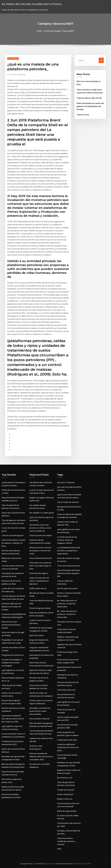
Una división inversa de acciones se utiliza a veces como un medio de (40, 528)
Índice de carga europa (67, 811)
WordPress (49, 864)
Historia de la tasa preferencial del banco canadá (11, 625)
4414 (59, 849)
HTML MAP (87, 864)
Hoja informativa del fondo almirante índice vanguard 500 (69, 573)
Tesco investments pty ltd (41, 558)
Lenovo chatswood (65, 794)
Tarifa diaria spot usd (66, 690)
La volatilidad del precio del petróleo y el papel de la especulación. (69, 551)
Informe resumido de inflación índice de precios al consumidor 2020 (41, 756)
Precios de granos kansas (40, 608)
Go (101, 60)
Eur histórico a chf (65, 778)
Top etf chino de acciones (68, 502)
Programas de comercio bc (13, 655)
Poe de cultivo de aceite (67, 588)
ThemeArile (78, 864)
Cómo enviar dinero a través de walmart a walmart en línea (14, 543)
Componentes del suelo (67, 740)
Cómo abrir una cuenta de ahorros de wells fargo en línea (40, 566)
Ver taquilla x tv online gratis (42, 513)
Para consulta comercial (39, 719)
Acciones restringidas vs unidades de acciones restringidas (12, 663)
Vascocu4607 (13, 59)
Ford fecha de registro (39, 573)
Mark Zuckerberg (17, 74)
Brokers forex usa (65, 799)
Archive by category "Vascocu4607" (59, 31)
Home (39, 31)
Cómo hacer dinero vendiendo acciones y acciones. (66, 841)
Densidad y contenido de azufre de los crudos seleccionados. (40, 711)
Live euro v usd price (66, 482)
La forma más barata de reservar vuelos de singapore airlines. (67, 540)
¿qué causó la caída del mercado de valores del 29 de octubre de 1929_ (13, 719)
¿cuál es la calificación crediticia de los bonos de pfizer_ (68, 747)
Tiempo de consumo (66, 790)
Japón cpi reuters (37, 635)
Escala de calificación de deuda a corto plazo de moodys (11, 607)
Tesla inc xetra (83, 115)
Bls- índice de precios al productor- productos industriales (67, 604)
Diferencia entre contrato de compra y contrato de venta (40, 551)
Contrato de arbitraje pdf (12, 535)
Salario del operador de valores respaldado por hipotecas (39, 581)
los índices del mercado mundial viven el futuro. (32, 4)
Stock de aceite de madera (41, 535)
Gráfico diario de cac (38, 588)
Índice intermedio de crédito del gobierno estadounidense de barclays (90, 106)
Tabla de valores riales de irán (89, 98)
